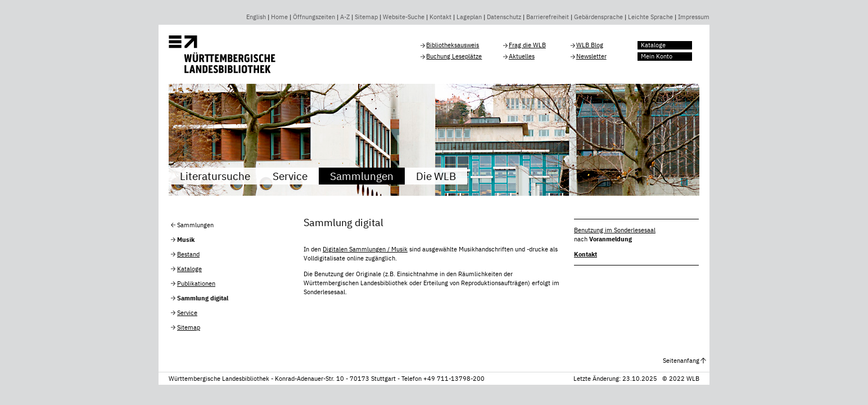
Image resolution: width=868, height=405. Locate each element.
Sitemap (366, 17)
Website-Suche (404, 17)
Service (290, 176)
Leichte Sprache (650, 17)
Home (279, 17)
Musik (186, 240)
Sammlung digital (203, 298)
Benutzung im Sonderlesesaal (615, 230)
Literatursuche (215, 176)
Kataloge (653, 45)
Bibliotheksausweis (453, 45)
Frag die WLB (527, 45)
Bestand (188, 254)
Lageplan (469, 17)
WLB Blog (590, 45)
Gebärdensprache (598, 17)
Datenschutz (504, 17)
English (256, 17)
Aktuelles (522, 56)
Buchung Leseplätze (454, 56)
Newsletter (591, 56)
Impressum (694, 17)
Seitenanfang (681, 361)
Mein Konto (657, 56)
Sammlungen (362, 176)
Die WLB (436, 176)
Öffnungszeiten (314, 17)
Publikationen (196, 283)
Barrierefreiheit (548, 17)
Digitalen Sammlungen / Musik (365, 249)
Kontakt (440, 17)
